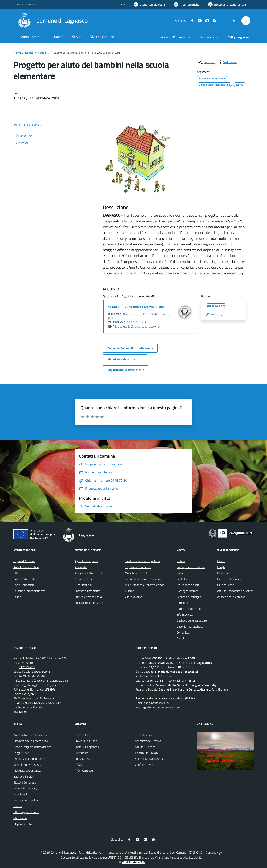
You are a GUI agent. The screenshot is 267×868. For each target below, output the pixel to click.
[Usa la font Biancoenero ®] (149, 4)
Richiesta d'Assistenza (27, 771)
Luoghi (221, 567)
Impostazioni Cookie (26, 800)
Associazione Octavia (148, 741)
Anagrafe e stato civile (88, 573)
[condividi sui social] (206, 62)
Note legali (20, 794)
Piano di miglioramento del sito (32, 747)
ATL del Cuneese (145, 747)
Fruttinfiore (81, 753)
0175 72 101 (26, 663)
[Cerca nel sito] (246, 21)
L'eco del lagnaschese (190, 626)
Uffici (16, 573)
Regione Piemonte (86, 735)
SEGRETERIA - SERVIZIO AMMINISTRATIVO (139, 307)
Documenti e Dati (24, 579)
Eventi (221, 561)
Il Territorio (224, 573)
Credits (18, 806)
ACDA (78, 765)
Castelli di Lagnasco (87, 747)
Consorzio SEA (83, 759)
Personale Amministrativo (29, 591)
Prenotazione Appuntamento (31, 759)
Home (17, 53)
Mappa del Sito (23, 824)
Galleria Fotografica (229, 579)
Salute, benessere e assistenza (144, 579)
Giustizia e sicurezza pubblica (142, 561)
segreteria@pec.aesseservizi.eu (161, 707)
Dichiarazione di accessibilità (31, 741)
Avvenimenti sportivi (189, 585)
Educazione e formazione (90, 603)
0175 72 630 (27, 667)
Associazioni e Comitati (231, 597)
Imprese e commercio (138, 567)
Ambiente (81, 567)
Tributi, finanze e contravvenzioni (145, 585)
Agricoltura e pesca (86, 561)
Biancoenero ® (148, 857)
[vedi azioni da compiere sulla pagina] (227, 62)
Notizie (42, 53)
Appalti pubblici (84, 579)
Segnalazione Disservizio (28, 765)
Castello (182, 579)
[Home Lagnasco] (52, 21)
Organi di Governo (24, 561)
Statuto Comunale (25, 782)
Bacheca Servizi (23, 776)
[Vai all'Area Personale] (227, 4)
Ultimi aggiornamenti (26, 812)
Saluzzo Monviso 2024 (149, 759)
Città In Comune (206, 852)
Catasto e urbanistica (88, 591)
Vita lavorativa (134, 597)
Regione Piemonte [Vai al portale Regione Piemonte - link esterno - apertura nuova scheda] (27, 4)
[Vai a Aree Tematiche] (187, 4)
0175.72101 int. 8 (135, 322)
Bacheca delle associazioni (193, 621)
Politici (17, 597)
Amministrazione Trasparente (31, 735)
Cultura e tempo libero (88, 597)
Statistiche (20, 818)
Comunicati (183, 632)
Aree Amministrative (26, 567)
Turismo (129, 591)
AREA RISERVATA (131, 862)
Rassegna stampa (188, 591)
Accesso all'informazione (176, 37)
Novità (29, 53)
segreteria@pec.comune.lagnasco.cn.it (45, 680)
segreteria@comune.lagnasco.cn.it (139, 326)
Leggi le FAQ (21, 753)
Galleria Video (226, 585)
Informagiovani (186, 615)
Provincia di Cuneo (86, 741)
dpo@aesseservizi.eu (157, 703)
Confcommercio (145, 765)
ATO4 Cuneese (84, 771)
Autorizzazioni (83, 585)
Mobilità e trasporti (136, 573)
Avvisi (180, 638)
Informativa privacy (25, 788)
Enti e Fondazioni (24, 585)
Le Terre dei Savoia (146, 753)
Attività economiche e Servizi (235, 591)
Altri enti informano (189, 609)
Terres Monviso (144, 735)
